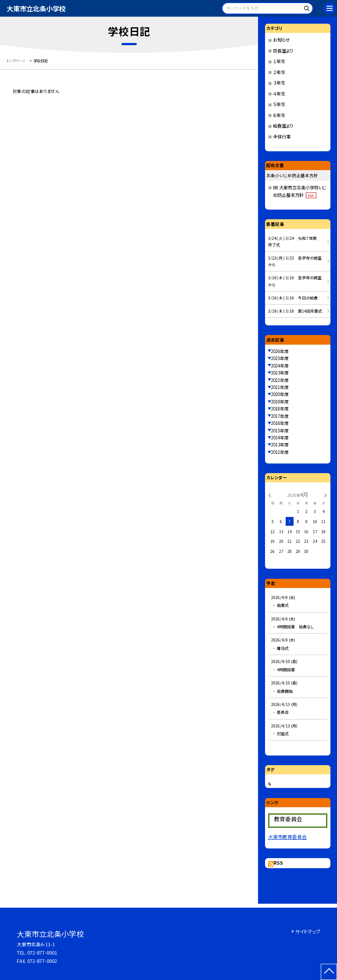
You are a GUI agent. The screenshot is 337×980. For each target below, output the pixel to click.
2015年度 (280, 431)
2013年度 (280, 445)
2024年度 (280, 366)
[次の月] (326, 495)
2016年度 (280, 423)
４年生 (279, 94)
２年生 (279, 72)
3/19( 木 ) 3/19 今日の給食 (293, 298)
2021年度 (280, 387)
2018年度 (280, 409)
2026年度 (280, 351)
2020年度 (280, 394)
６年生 (279, 115)
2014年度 (280, 438)
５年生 (279, 104)
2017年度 (280, 416)
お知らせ (281, 40)
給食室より (283, 126)
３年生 (279, 83)
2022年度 (280, 380)
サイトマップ (308, 931)
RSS (278, 863)
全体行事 (282, 137)
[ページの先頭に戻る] (329, 972)
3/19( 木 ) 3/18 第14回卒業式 (295, 311)
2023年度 (280, 373)
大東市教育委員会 (287, 837)
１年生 (279, 61)
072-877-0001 (42, 952)
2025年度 (280, 358)
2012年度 (280, 452)
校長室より (283, 51)
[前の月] (269, 495)
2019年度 (280, 402)
